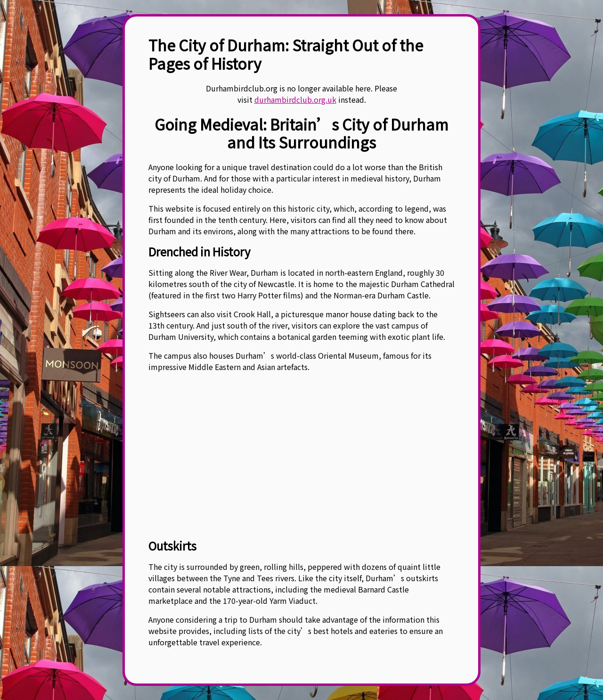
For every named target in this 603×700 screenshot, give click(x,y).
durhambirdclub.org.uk (295, 99)
